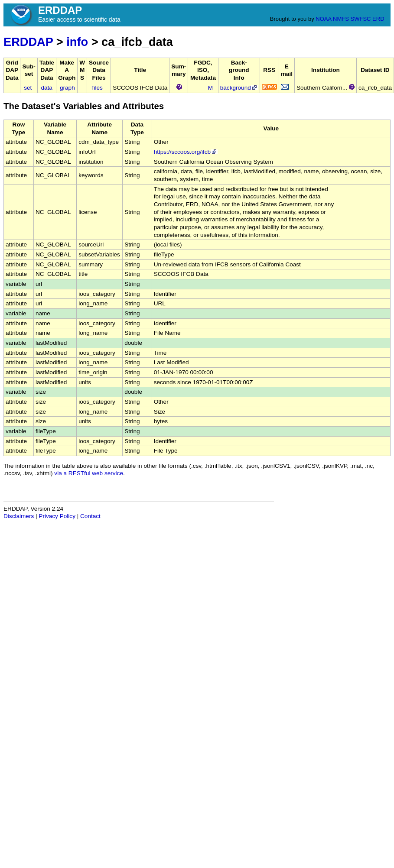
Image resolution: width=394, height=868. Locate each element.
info (77, 42)
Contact (90, 516)
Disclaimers (19, 516)
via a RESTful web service (89, 473)
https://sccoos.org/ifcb (186, 152)
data (46, 88)
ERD (378, 19)
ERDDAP (28, 42)
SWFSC (361, 19)
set (28, 88)
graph (67, 88)
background (239, 88)
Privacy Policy (57, 516)
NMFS (341, 19)
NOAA (323, 19)
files (98, 88)
